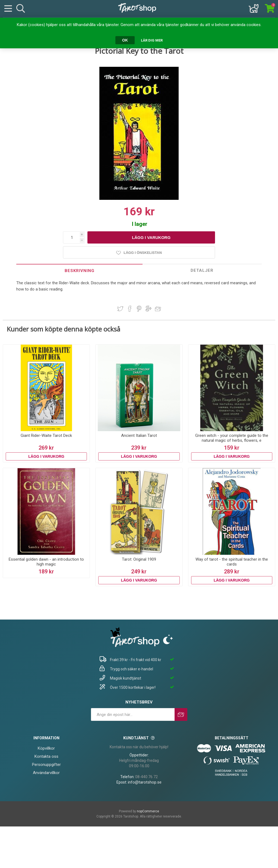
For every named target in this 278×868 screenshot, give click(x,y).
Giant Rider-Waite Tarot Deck (46, 435)
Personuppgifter (46, 765)
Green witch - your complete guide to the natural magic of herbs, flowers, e (232, 438)
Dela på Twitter (120, 309)
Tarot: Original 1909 (139, 559)
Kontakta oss (46, 756)
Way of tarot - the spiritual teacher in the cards (232, 562)
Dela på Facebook (130, 309)
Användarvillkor (46, 773)
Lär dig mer (152, 40)
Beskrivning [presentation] (80, 271)
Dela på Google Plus (149, 309)
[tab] (79, 271)
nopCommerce (148, 811)
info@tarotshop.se (145, 782)
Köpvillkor (46, 748)
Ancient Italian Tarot (139, 435)
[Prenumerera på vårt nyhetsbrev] (133, 714)
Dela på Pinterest (139, 309)
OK (125, 40)
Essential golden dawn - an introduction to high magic (46, 562)
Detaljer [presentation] (202, 270)
